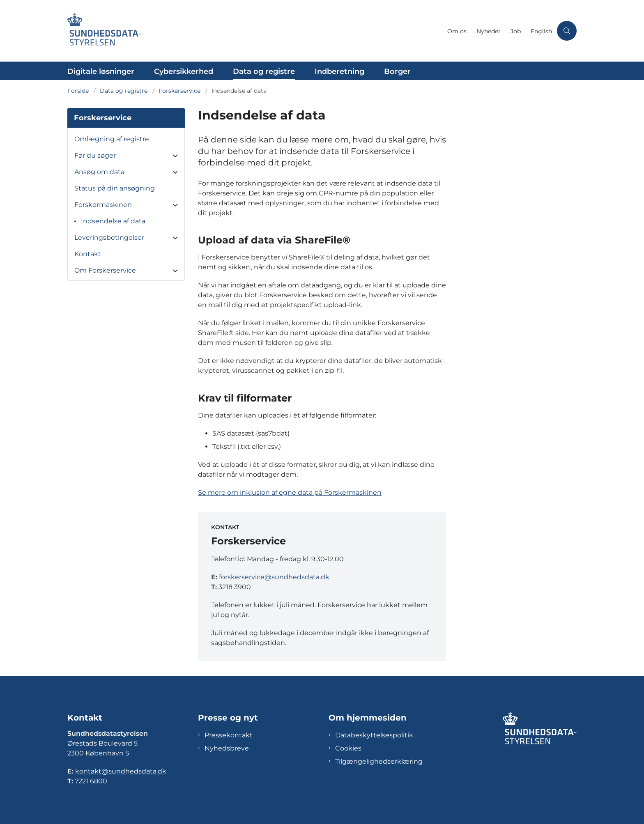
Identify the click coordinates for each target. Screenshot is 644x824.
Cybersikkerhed (184, 71)
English (541, 31)
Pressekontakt (229, 735)
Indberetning (339, 71)
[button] (173, 156)
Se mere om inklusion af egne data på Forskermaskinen (290, 492)
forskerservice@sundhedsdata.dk (274, 577)
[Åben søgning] (567, 31)
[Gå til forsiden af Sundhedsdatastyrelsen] (255, 31)
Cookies (348, 748)
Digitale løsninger (101, 71)
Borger (397, 71)
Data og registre (264, 71)
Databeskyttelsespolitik (374, 735)
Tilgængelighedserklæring (379, 761)
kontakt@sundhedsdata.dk (121, 771)
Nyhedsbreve (227, 748)
